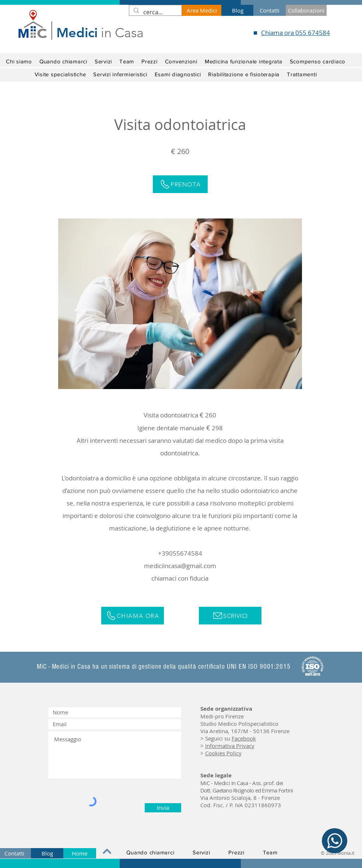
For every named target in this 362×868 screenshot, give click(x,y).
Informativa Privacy (230, 746)
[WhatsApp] (335, 841)
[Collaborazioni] (306, 10)
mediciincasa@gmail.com (180, 566)
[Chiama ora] (133, 616)
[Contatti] (270, 10)
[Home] (80, 853)
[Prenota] (180, 184)
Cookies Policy (223, 753)
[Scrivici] (230, 616)
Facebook (244, 738)
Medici (77, 33)
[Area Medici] (202, 10)
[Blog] (238, 10)
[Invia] (163, 808)
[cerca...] (155, 12)
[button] (60, 74)
